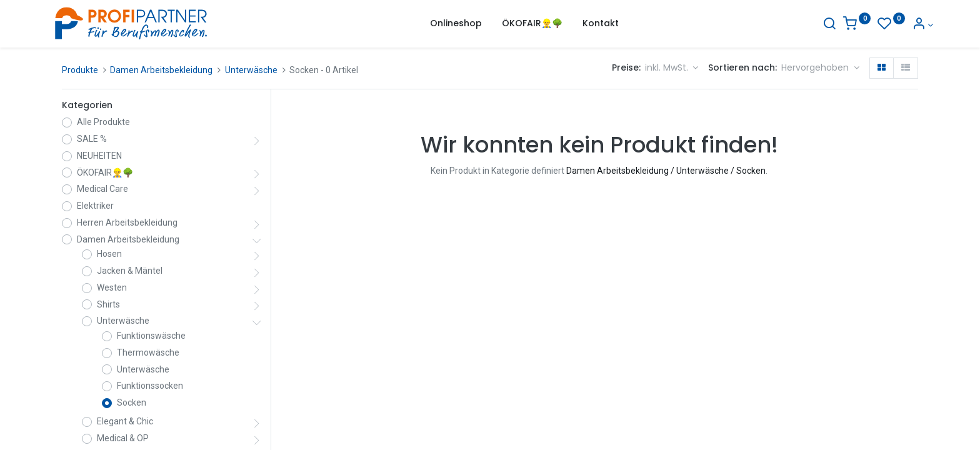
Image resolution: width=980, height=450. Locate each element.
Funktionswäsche (151, 336)
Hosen (109, 254)
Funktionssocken (150, 386)
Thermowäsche (148, 352)
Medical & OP (123, 438)
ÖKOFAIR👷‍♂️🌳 (105, 172)
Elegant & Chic (125, 421)
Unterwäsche (251, 70)
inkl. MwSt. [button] (668, 67)
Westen (112, 287)
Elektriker (95, 206)
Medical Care (102, 189)
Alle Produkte (103, 122)
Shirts (108, 304)
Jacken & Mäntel (130, 271)
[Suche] (814, 25)
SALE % (92, 139)
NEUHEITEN (99, 156)
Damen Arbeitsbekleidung (161, 70)
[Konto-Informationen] (907, 25)
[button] (820, 68)
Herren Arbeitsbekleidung (127, 222)
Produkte (80, 70)
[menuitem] (456, 24)
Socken (132, 402)
